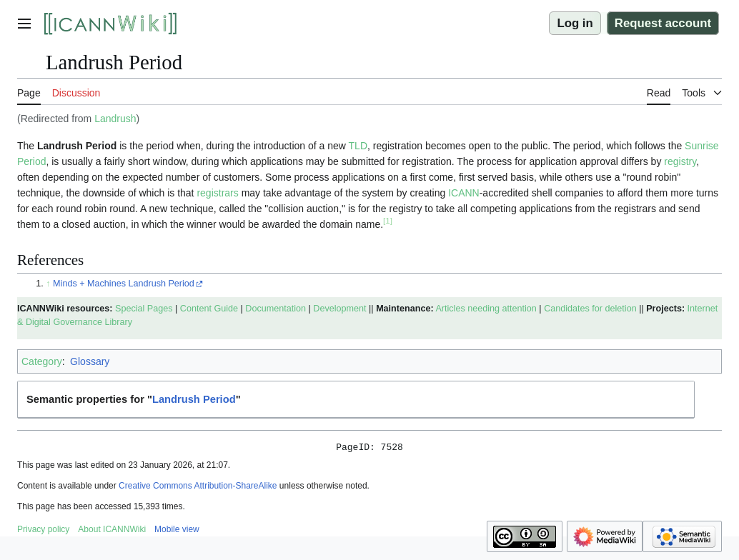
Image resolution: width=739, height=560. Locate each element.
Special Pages (144, 309)
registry (680, 161)
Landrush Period (194, 399)
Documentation (276, 309)
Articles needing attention (486, 309)
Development (339, 309)
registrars (217, 193)
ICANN (464, 193)
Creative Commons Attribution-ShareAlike (198, 488)
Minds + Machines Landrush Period (124, 284)
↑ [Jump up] (48, 284)
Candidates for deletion (590, 309)
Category (42, 361)
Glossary (90, 361)
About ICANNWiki (112, 531)
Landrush (115, 119)
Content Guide (209, 309)
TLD (358, 146)
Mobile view (177, 531)
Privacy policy (43, 531)
